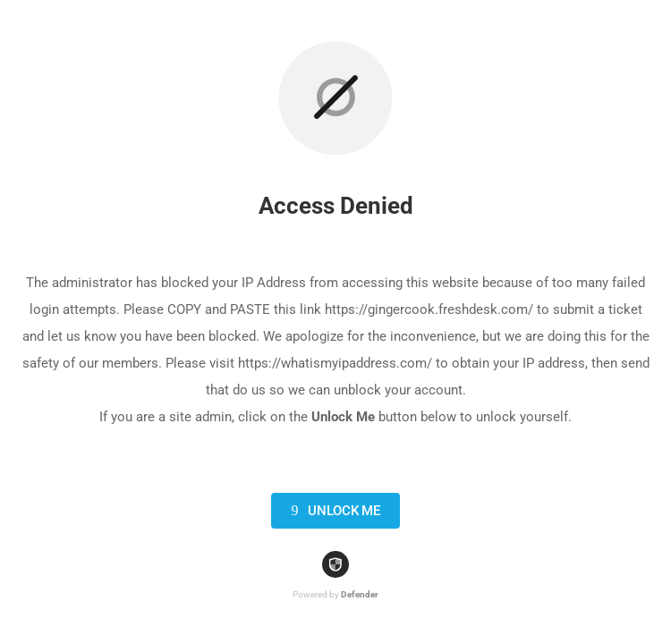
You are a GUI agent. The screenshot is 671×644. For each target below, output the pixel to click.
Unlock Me (332, 511)
